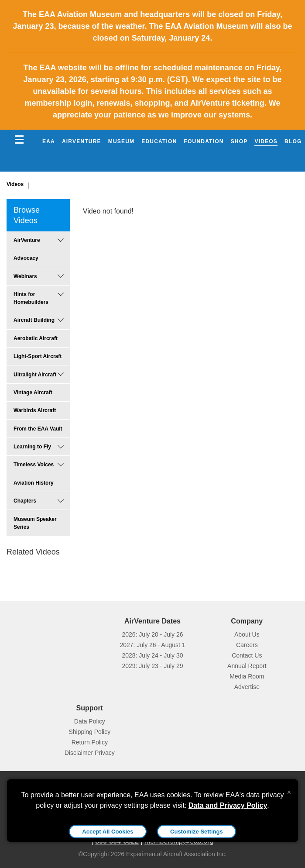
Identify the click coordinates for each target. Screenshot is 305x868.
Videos (266, 141)
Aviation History (34, 483)
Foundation (204, 141)
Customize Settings (197, 832)
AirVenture (82, 141)
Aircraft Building (34, 320)
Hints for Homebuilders (31, 298)
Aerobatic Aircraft (36, 338)
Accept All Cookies (108, 832)
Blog (293, 141)
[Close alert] (289, 790)
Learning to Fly (32, 447)
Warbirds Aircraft (35, 410)
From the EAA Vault (38, 429)
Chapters (25, 501)
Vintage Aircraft (33, 393)
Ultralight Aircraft (35, 375)
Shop (239, 141)
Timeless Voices (34, 465)
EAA (49, 141)
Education (159, 141)
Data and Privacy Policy (228, 805)
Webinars (25, 276)
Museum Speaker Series (35, 523)
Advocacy (26, 258)
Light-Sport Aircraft (38, 356)
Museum (122, 141)
